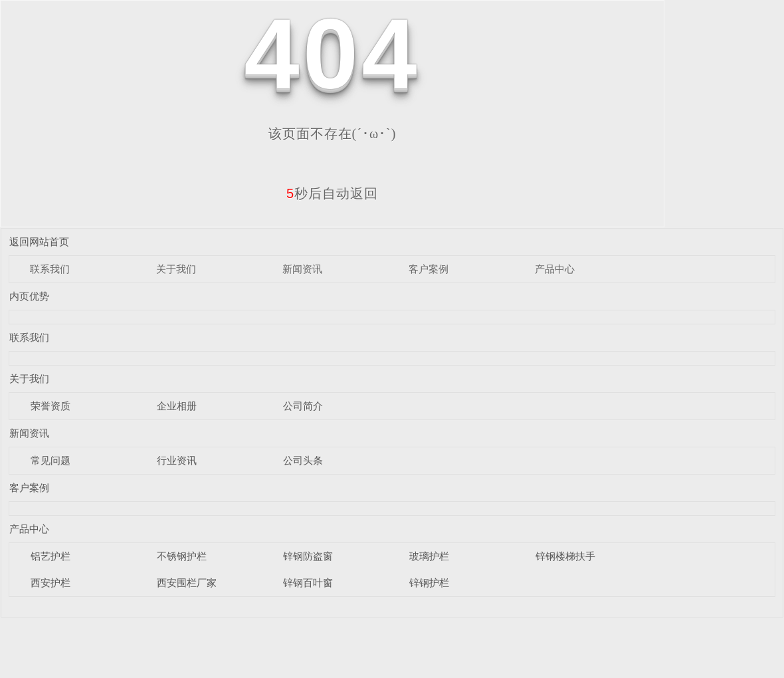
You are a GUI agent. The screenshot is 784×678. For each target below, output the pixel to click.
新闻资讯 (302, 269)
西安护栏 (50, 583)
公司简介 (303, 406)
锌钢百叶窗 (308, 583)
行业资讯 (177, 460)
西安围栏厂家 (187, 583)
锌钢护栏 (429, 583)
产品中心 (555, 269)
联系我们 (50, 269)
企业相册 (177, 406)
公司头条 (303, 460)
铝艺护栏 (50, 556)
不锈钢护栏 (182, 556)
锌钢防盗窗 (308, 556)
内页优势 (29, 296)
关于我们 (176, 269)
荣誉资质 (50, 406)
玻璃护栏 (429, 556)
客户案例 (429, 269)
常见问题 (50, 460)
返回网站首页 (39, 242)
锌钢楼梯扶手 (565, 556)
